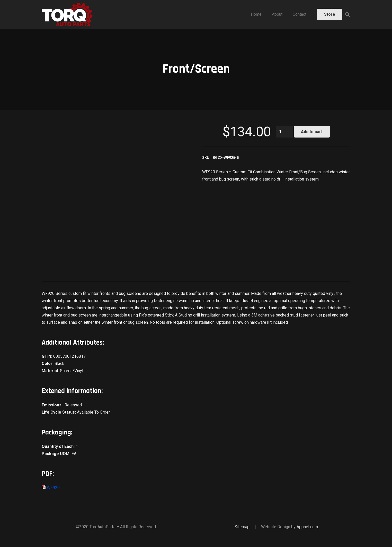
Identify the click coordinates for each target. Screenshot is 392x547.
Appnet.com (307, 527)
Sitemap (242, 527)
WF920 (51, 488)
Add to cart (312, 132)
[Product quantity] (284, 132)
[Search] (348, 15)
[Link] (67, 14)
